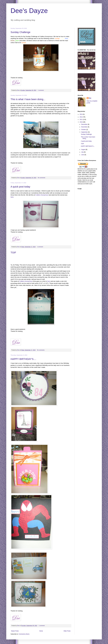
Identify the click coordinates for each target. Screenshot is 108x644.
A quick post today (20, 187)
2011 (81, 120)
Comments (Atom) (24, 634)
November (84, 127)
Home (41, 631)
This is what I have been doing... (28, 99)
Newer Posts (15, 631)
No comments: (42, 178)
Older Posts (67, 631)
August (83, 150)
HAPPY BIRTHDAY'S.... (23, 359)
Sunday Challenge (21, 32)
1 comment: (41, 90)
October (84, 130)
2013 (81, 114)
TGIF (13, 253)
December (84, 124)
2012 (81, 117)
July (83, 152)
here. (12, 197)
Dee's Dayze (29, 11)
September (85, 132)
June (83, 155)
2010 (81, 122)
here (49, 281)
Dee (90, 98)
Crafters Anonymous (42, 195)
